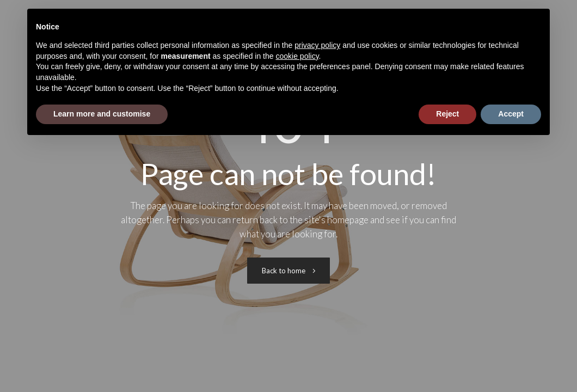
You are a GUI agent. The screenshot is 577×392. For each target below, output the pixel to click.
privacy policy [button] (317, 45)
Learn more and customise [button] (102, 114)
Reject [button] (447, 114)
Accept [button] (511, 114)
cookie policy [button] (297, 56)
